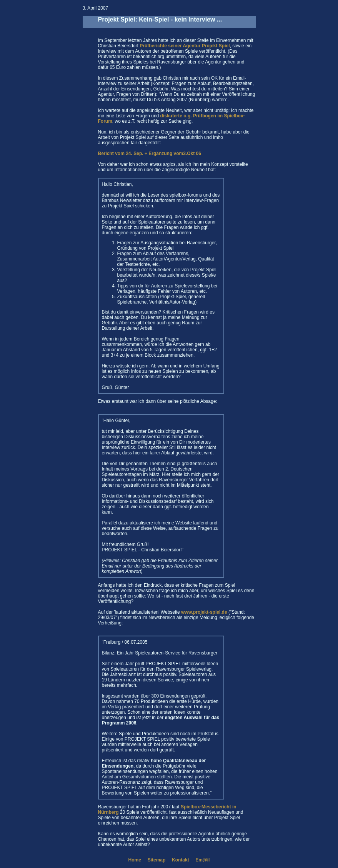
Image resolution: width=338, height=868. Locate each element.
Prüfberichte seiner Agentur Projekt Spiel (185, 46)
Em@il (202, 860)
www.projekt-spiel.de (204, 612)
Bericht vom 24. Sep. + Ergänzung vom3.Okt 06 (150, 154)
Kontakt (181, 860)
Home (135, 860)
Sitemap (157, 860)
